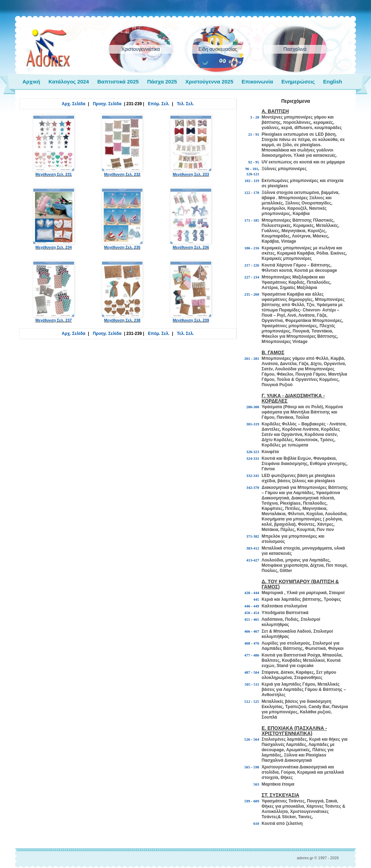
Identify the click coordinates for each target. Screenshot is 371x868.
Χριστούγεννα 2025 (209, 82)
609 (257, 801)
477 (247, 655)
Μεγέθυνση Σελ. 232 (122, 146)
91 (257, 134)
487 (247, 672)
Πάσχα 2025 (162, 82)
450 (247, 613)
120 (249, 174)
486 (257, 655)
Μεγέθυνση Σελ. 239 (191, 291)
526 (247, 739)
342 (249, 487)
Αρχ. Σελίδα (73, 104)
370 (257, 487)
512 (247, 701)
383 (249, 548)
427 (257, 560)
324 (249, 458)
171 (247, 220)
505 (247, 684)
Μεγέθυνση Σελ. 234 (54, 218)
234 (257, 277)
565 (247, 767)
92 (250, 162)
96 (247, 169)
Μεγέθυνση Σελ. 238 (122, 291)
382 (257, 536)
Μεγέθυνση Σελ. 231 (54, 146)
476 (257, 643)
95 (257, 162)
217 (247, 265)
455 (247, 619)
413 (249, 560)
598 (257, 767)
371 (249, 536)
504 (257, 672)
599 (247, 801)
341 (257, 476)
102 (247, 181)
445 (257, 599)
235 (247, 294)
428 (247, 593)
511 (256, 684)
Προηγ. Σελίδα (107, 104)
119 (256, 181)
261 (247, 358)
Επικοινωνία (257, 82)
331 (257, 458)
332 (249, 476)
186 (247, 248)
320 (249, 452)
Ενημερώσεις (298, 82)
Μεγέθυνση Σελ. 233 (191, 146)
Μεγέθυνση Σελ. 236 (191, 218)
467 (257, 631)
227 (247, 277)
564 (257, 739)
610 (257, 823)
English (332, 82)
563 (257, 784)
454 (257, 613)
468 (247, 643)
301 (249, 424)
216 (257, 248)
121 (257, 174)
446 (247, 606)
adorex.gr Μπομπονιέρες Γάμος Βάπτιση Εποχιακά (48, 48)
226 (257, 265)
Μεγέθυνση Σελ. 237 (54, 291)
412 (257, 548)
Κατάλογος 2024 (69, 82)
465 (257, 619)
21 (250, 134)
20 (257, 117)
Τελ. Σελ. (185, 104)
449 (257, 606)
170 (257, 193)
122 (247, 193)
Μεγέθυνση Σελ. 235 (122, 218)
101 (255, 169)
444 (257, 593)
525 (257, 701)
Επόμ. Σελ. (159, 104)
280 (249, 407)
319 (257, 424)
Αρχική (31, 82)
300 (257, 407)
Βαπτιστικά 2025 (118, 82)
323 (257, 452)
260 (257, 294)
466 (247, 631)
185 (257, 220)
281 (257, 358)
